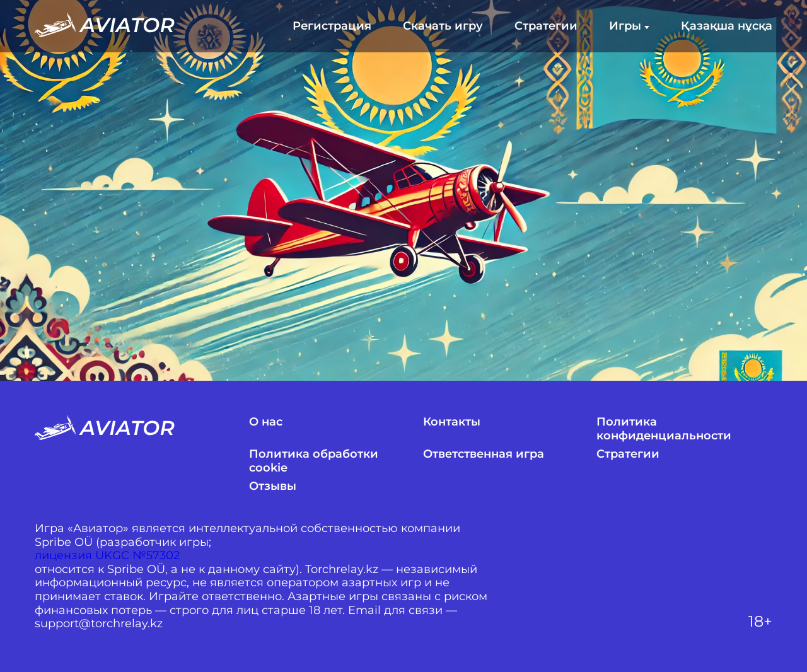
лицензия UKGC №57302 (107, 556)
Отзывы (273, 486)
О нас (266, 422)
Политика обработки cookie (314, 461)
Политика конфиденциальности (664, 429)
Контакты (452, 422)
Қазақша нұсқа (727, 26)
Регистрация (332, 26)
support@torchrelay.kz (99, 624)
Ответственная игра (484, 454)
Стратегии (546, 26)
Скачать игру (443, 26)
